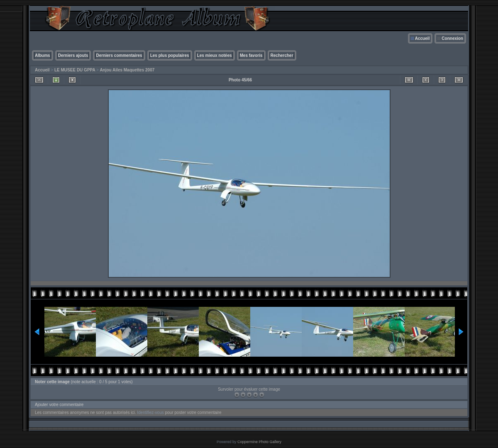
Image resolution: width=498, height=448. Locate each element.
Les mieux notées (215, 55)
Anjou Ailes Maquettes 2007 (127, 70)
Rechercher (282, 55)
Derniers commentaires (119, 55)
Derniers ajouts (73, 55)
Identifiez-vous (150, 413)
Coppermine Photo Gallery (259, 442)
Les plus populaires (170, 55)
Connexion (452, 38)
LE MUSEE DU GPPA (75, 70)
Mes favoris (251, 55)
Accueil (422, 38)
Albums (43, 55)
